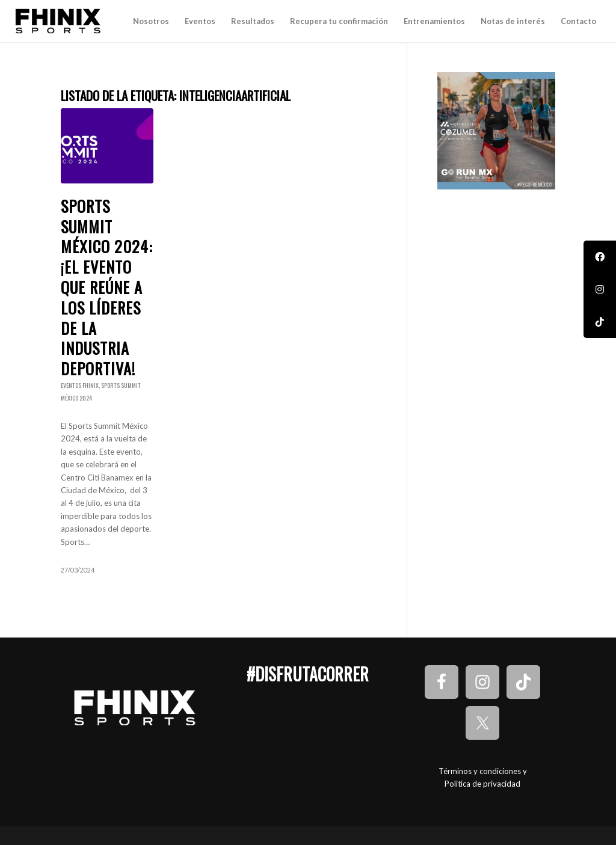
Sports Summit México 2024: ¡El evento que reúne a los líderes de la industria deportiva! (107, 287)
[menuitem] (151, 21)
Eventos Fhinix (80, 385)
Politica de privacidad (482, 784)
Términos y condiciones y (483, 771)
